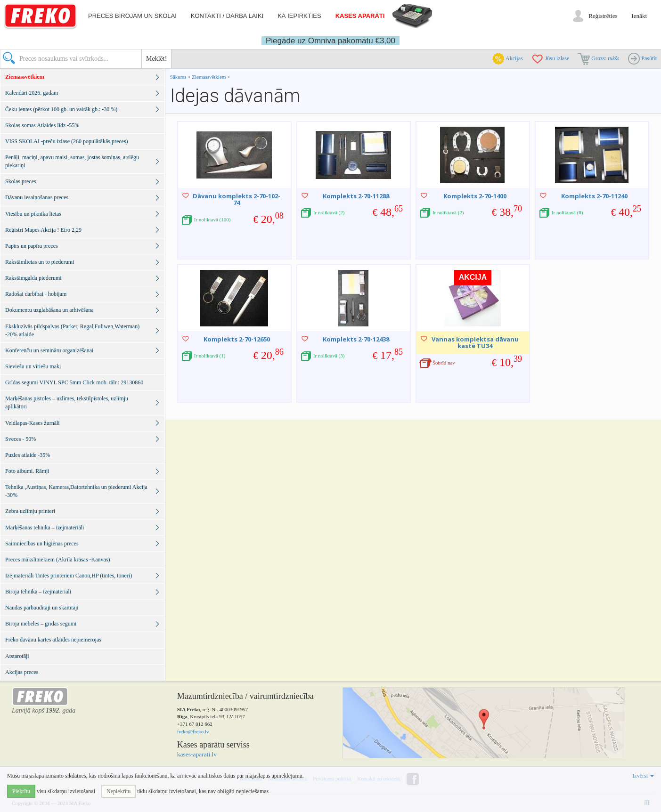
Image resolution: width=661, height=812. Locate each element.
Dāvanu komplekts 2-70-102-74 (237, 199)
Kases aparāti (360, 16)
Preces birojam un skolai (132, 16)
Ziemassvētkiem (209, 77)
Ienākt (639, 16)
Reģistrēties (603, 16)
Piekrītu (21, 791)
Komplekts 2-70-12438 (356, 339)
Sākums (178, 77)
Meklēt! (156, 59)
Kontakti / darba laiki (227, 16)
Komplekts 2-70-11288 (356, 196)
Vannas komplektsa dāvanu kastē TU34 (475, 342)
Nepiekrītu (118, 791)
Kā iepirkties (299, 16)
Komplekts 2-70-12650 (237, 339)
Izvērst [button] (643, 776)
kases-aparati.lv (197, 754)
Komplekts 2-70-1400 (475, 196)
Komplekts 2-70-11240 (594, 196)
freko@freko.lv (193, 731)
